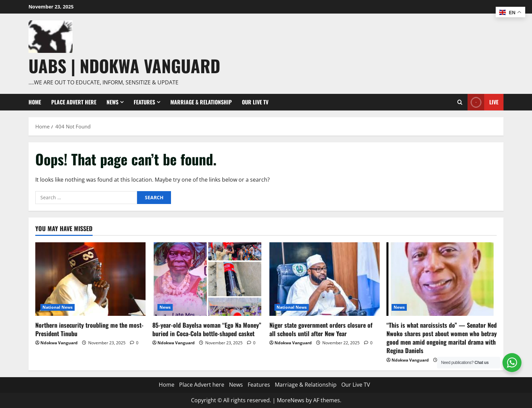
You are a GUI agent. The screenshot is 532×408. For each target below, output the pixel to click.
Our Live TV (255, 102)
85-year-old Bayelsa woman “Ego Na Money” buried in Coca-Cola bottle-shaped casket (207, 329)
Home (35, 102)
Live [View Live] (483, 102)
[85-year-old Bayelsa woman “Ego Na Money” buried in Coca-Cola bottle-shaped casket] (207, 279)
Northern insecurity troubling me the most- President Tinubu (89, 329)
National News (58, 307)
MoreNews (291, 400)
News (112, 102)
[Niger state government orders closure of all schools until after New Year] (325, 279)
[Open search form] (460, 102)
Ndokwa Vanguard (59, 343)
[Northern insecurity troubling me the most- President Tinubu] (90, 279)
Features (144, 102)
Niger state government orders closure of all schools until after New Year (321, 329)
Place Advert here (74, 102)
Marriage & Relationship (201, 102)
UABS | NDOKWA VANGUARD (124, 65)
